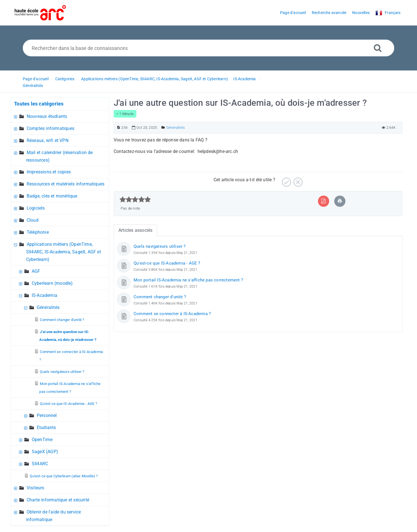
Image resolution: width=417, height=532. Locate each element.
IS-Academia (244, 79)
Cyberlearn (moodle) (52, 283)
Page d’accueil (36, 79)
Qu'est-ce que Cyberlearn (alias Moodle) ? (64, 476)
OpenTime (42, 440)
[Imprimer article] (340, 201)
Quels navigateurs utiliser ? (62, 372)
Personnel (47, 415)
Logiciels (36, 208)
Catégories (65, 79)
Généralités (33, 86)
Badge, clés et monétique (52, 196)
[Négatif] (297, 180)
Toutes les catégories (39, 104)
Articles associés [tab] (135, 230)
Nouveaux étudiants (47, 116)
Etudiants (46, 427)
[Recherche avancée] (378, 48)
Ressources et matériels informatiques (66, 184)
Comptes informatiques (51, 128)
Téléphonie (38, 232)
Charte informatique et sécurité (58, 500)
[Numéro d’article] (119, 128)
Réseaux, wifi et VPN (48, 140)
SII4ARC (40, 464)
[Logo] (40, 13)
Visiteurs (35, 488)
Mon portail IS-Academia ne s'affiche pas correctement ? (188, 280)
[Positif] (286, 180)
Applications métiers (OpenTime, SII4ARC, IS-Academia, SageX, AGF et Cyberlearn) (154, 79)
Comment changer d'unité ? (62, 320)
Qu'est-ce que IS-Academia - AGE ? (68, 404)
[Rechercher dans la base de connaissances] (209, 48)
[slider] (135, 199)
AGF (36, 271)
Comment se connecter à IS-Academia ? (172, 314)
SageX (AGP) (45, 452)
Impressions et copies (49, 172)
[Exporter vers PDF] (323, 201)
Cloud (33, 220)
